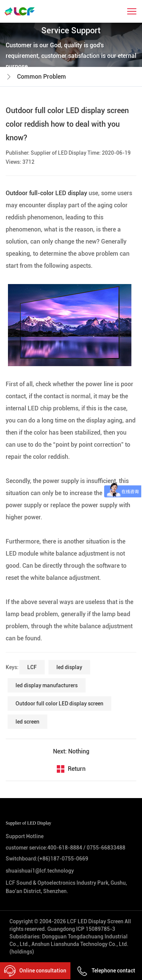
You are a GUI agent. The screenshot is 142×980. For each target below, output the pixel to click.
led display (69, 667)
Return (77, 769)
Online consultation (35, 971)
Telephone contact (106, 971)
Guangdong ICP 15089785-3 (81, 929)
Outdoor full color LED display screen (59, 704)
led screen (27, 722)
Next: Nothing (71, 751)
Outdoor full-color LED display (47, 193)
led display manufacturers (47, 685)
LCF (32, 667)
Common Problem (41, 77)
